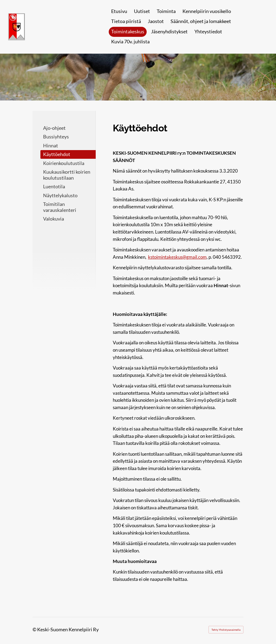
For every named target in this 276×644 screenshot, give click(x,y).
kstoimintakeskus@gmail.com (177, 257)
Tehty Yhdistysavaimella (226, 630)
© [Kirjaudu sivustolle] (35, 629)
